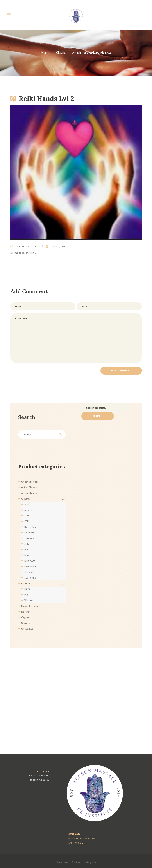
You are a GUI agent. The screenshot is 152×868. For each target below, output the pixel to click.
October (29, 565)
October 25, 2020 (57, 246)
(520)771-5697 (76, 834)
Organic (26, 609)
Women (29, 593)
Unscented (27, 620)
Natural (26, 603)
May (26, 549)
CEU (27, 517)
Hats (27, 582)
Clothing (26, 576)
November (30, 560)
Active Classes (29, 484)
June (27, 511)
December (30, 522)
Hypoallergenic (30, 598)
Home (45, 52)
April (27, 500)
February (29, 527)
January (29, 533)
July (27, 538)
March (28, 544)
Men (27, 587)
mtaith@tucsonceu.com (82, 829)
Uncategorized (30, 479)
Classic (61, 52)
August (28, 506)
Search (97, 413)
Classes (25, 495)
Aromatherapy (30, 489)
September (31, 571)
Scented (26, 614)
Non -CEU (30, 555)
